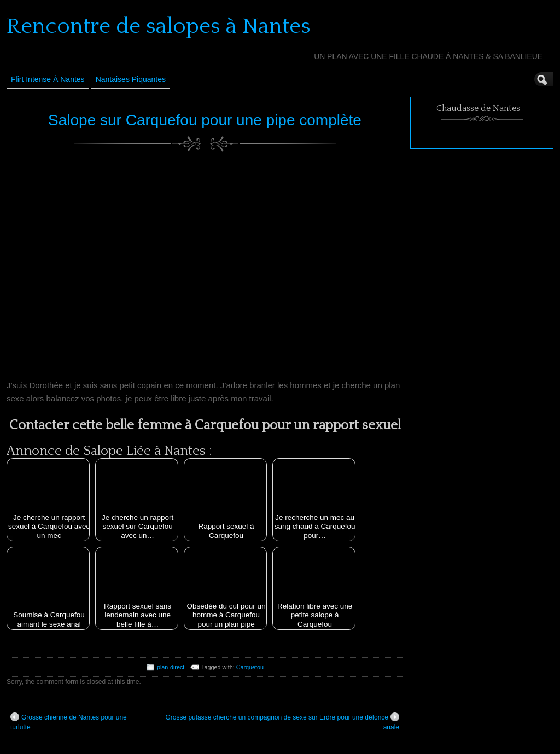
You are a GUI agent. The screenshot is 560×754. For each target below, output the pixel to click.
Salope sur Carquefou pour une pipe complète (205, 120)
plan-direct (171, 667)
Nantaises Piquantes (131, 79)
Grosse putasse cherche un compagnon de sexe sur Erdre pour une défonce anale (282, 722)
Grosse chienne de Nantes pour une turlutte (69, 722)
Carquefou (250, 667)
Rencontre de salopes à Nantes (159, 26)
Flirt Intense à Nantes (48, 79)
